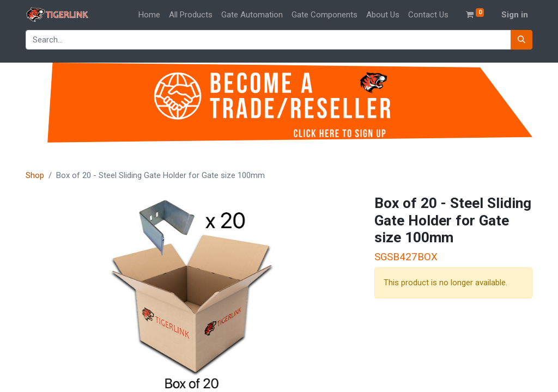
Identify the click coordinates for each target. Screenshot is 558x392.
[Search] (521, 40)
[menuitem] (149, 15)
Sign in (515, 15)
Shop (35, 175)
